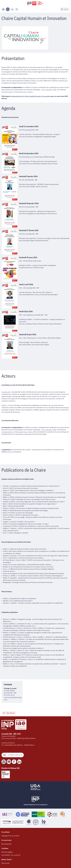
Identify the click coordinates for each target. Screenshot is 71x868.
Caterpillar (48, 90)
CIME (54, 90)
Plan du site (5, 863)
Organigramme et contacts (10, 836)
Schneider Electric (7, 92)
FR (8, 9)
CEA (43, 90)
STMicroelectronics (21, 92)
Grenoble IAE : (6, 392)
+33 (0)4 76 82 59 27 (13, 755)
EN (12, 9)
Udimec (30, 92)
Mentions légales (7, 852)
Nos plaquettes (7, 844)
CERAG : (4, 405)
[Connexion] (3, 9)
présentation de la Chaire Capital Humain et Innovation (31, 96)
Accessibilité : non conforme (11, 855)
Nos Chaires (9, 713)
